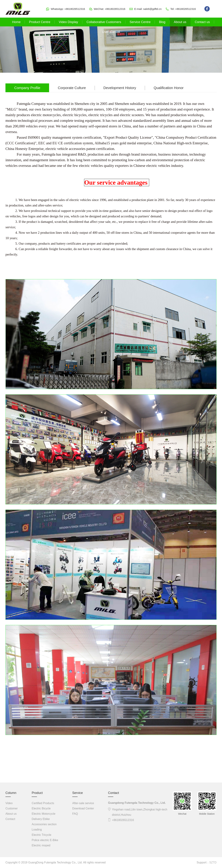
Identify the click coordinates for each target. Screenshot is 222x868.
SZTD (213, 862)
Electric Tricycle (41, 835)
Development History (120, 88)
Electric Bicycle (41, 808)
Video (9, 803)
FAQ (75, 814)
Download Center (83, 808)
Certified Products (43, 803)
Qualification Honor (169, 88)
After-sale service (83, 803)
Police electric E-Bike (45, 840)
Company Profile (27, 88)
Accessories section (44, 824)
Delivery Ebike (41, 819)
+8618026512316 (75, 9)
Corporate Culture (72, 88)
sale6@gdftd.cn (152, 9)
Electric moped (41, 845)
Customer (12, 808)
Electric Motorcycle (43, 814)
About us (11, 814)
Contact (10, 819)
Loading (37, 830)
